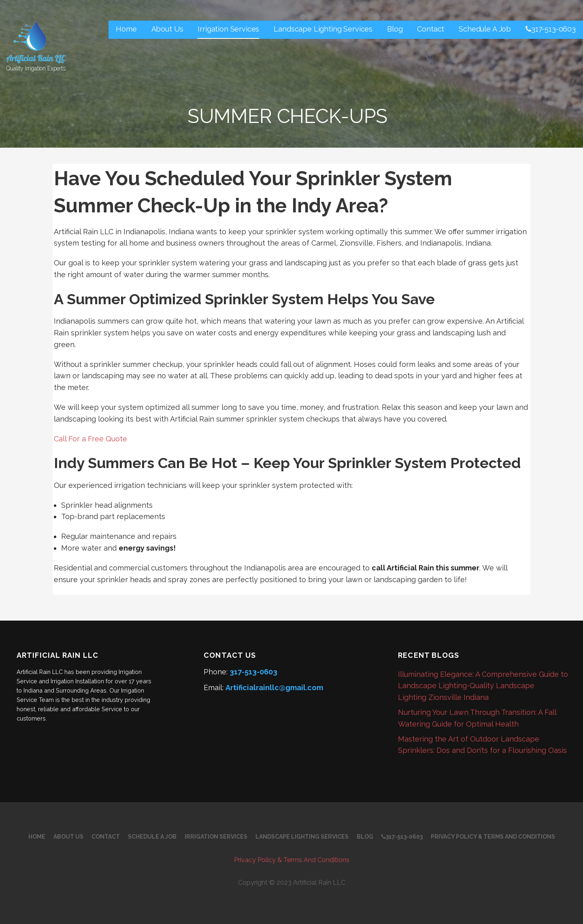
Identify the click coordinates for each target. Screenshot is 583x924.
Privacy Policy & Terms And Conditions (493, 837)
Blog (395, 29)
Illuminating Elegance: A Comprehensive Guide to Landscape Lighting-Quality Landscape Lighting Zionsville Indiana (483, 686)
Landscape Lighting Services (323, 29)
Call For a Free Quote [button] (90, 439)
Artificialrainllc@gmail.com (274, 688)
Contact (431, 29)
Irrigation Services (228, 29)
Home (126, 29)
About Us (167, 29)
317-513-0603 (551, 29)
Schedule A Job (485, 29)
